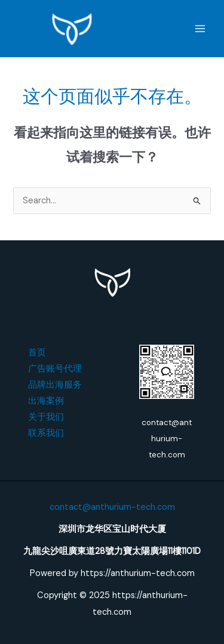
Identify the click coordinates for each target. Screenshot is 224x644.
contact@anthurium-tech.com (112, 507)
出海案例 (46, 401)
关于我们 (46, 417)
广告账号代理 (55, 369)
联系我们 (46, 433)
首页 (37, 353)
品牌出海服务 (55, 385)
